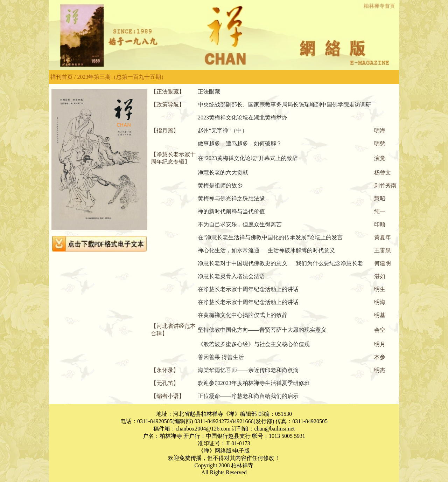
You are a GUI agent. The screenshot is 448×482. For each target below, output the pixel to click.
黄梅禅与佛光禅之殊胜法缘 (231, 198)
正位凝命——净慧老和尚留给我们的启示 (248, 396)
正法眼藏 (209, 92)
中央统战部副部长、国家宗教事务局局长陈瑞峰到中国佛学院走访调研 (285, 105)
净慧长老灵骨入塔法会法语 (231, 276)
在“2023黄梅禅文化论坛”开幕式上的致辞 (248, 158)
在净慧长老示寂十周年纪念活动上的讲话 (248, 289)
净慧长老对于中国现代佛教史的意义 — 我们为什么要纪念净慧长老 (280, 263)
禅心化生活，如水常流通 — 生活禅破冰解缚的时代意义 (266, 250)
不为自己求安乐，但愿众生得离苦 (240, 224)
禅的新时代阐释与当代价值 (231, 211)
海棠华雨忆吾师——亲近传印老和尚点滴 (248, 370)
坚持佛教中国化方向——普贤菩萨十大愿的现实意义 (262, 330)
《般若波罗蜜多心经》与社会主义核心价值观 (254, 344)
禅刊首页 (62, 77)
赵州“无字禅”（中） (223, 130)
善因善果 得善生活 (221, 357)
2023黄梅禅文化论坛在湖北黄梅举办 (243, 118)
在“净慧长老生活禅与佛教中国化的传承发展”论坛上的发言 (270, 237)
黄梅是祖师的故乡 (220, 185)
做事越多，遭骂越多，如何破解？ (240, 143)
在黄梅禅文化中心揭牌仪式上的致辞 (243, 315)
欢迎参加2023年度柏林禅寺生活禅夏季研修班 (254, 383)
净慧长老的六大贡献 (223, 173)
